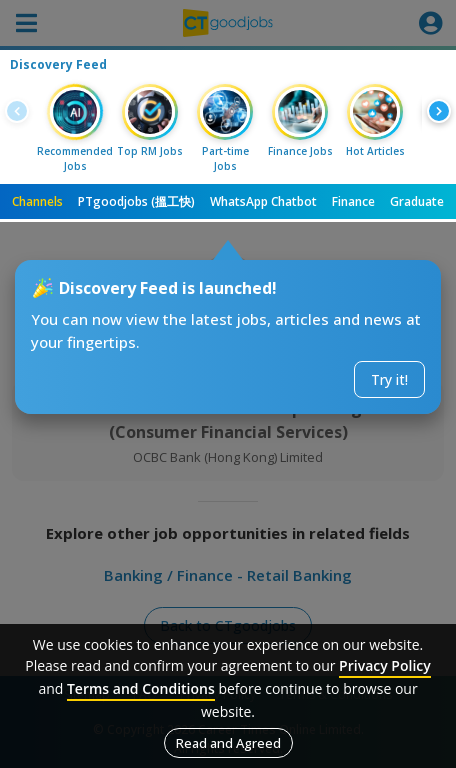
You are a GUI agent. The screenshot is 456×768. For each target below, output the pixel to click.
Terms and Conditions (141, 688)
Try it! (389, 379)
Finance (353, 201)
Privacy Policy (385, 665)
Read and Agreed (228, 743)
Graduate (417, 201)
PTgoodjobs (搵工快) (136, 201)
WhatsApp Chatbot (263, 201)
